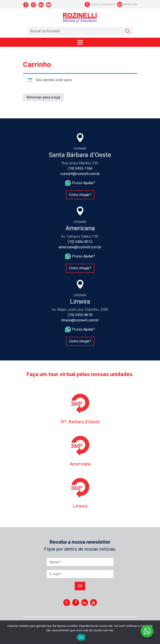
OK (81, 637)
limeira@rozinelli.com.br (80, 320)
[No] (154, 632)
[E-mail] (80, 574)
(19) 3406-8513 (80, 242)
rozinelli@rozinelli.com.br (80, 174)
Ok (80, 586)
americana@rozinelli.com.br (80, 247)
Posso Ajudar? (80, 183)
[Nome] (80, 562)
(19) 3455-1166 (80, 168)
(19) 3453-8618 (80, 315)
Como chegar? (80, 195)
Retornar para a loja (43, 97)
